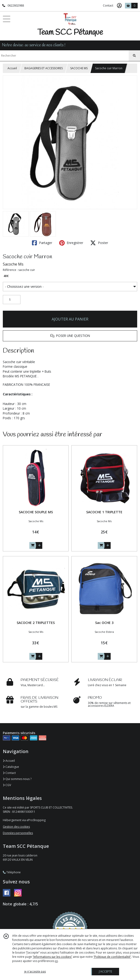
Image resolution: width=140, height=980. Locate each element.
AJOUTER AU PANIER (70, 319)
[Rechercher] (134, 56)
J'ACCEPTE (105, 971)
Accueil (12, 68)
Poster (99, 243)
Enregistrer (71, 243)
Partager (42, 243)
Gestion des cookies (16, 827)
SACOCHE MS (79, 68)
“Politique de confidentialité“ (112, 957)
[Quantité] (12, 300)
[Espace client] (119, 6)
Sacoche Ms (13, 264)
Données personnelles (18, 833)
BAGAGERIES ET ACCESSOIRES (44, 68)
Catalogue (11, 767)
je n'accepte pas (35, 971)
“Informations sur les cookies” (52, 957)
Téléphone (12, 872)
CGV (7, 785)
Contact (108, 5)
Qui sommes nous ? (17, 779)
